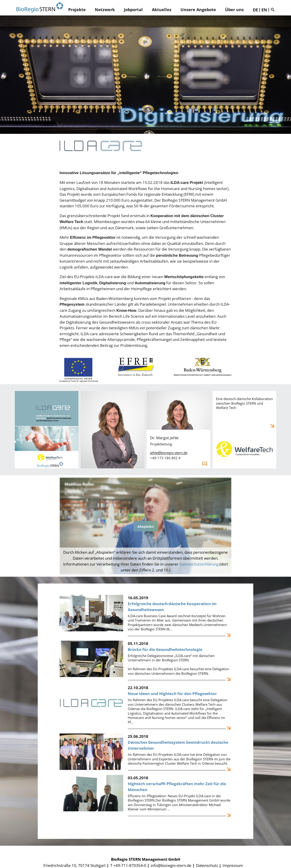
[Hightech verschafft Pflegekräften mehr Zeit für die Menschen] (145, 796)
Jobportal (133, 10)
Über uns (234, 10)
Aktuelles (162, 10)
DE (255, 10)
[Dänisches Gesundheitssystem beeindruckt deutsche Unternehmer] (145, 752)
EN (264, 10)
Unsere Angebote (198, 10)
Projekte (77, 10)
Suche (274, 10)
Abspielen (145, 527)
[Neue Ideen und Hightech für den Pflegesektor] (145, 707)
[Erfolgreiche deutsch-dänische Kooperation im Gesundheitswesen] (145, 615)
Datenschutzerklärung (199, 564)
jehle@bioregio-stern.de (169, 453)
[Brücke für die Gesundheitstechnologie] (145, 661)
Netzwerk (105, 10)
